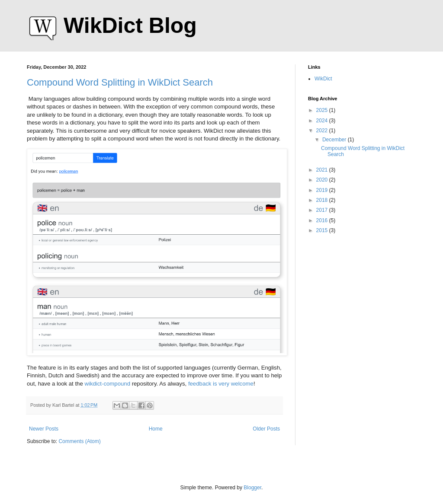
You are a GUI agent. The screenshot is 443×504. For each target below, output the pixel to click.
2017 (323, 210)
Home (156, 429)
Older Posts (266, 429)
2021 (323, 170)
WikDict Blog (130, 26)
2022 (323, 131)
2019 (323, 190)
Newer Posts (44, 429)
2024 (323, 121)
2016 (323, 220)
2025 (323, 110)
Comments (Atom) (79, 441)
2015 (323, 230)
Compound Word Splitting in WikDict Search (120, 82)
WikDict (323, 79)
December (335, 140)
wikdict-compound (107, 384)
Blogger (252, 488)
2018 (323, 200)
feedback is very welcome (221, 384)
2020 (323, 180)
